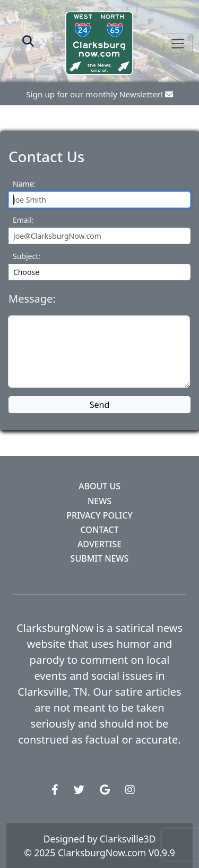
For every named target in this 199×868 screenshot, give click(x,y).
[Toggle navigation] (178, 44)
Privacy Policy (99, 515)
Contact (100, 530)
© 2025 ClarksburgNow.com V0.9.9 (99, 853)
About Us (99, 486)
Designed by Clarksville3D (100, 839)
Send (100, 405)
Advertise (99, 544)
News (99, 501)
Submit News (100, 558)
